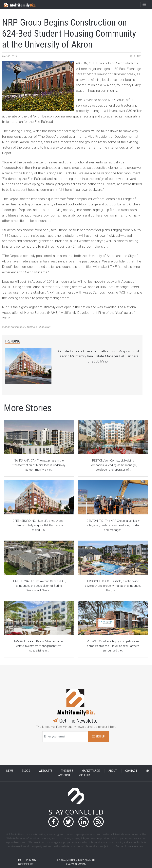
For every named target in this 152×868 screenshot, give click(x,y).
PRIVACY (31, 860)
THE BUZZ (67, 771)
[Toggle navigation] (144, 5)
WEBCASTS (46, 771)
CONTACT (131, 771)
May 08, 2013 (9, 56)
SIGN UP (98, 737)
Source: (26, 327)
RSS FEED (84, 775)
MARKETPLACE (91, 771)
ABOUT (113, 771)
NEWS (10, 771)
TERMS (18, 860)
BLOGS (26, 771)
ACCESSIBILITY (25, 864)
